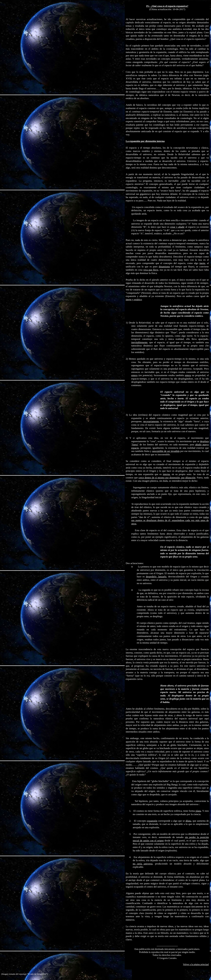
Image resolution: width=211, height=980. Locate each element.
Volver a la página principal (196, 964)
